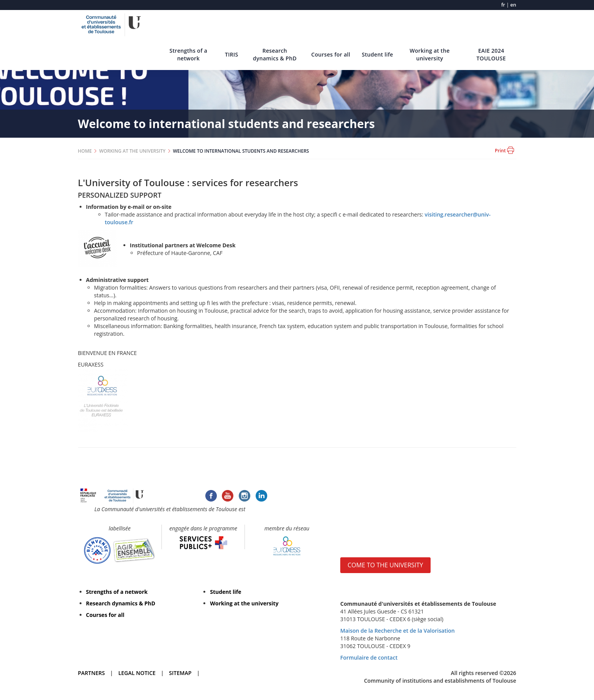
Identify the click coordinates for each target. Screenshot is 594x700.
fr (503, 5)
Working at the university (429, 54)
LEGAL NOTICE (137, 673)
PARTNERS (92, 673)
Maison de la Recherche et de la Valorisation (398, 631)
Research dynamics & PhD (275, 54)
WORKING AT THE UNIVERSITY (132, 151)
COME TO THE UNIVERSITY (385, 565)
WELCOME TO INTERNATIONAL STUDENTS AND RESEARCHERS (241, 151)
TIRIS (232, 54)
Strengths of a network (188, 54)
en (513, 5)
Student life (378, 54)
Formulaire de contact (369, 657)
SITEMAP (180, 673)
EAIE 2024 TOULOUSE (491, 54)
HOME (85, 151)
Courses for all (331, 54)
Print (504, 150)
